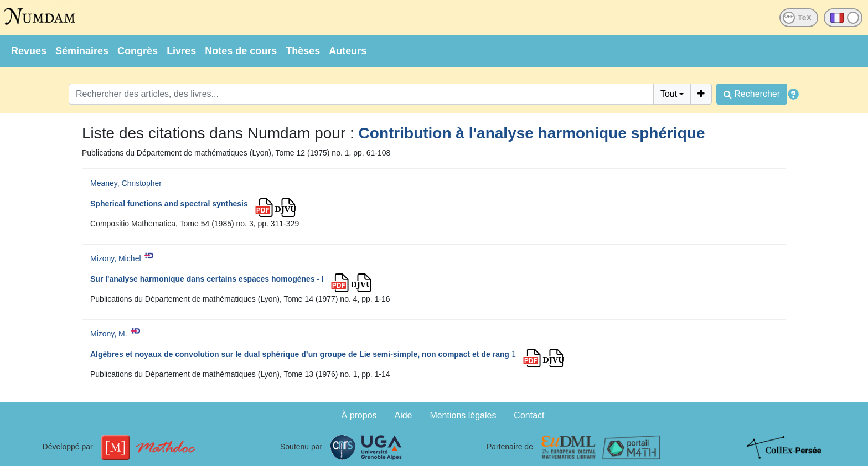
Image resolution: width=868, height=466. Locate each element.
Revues (29, 51)
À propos (359, 415)
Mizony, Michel (116, 258)
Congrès (138, 51)
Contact (529, 415)
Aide (403, 415)
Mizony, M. (109, 334)
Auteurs (348, 51)
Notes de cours (241, 51)
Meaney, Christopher (126, 183)
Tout (669, 94)
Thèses (303, 51)
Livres (181, 51)
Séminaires (82, 51)
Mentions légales (463, 415)
